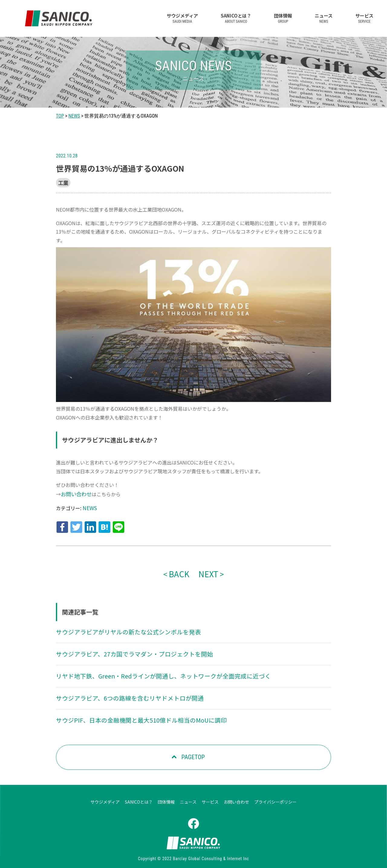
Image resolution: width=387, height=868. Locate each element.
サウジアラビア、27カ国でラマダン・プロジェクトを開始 (127, 648)
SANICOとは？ (236, 18)
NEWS (74, 116)
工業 (63, 182)
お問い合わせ (75, 493)
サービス (364, 18)
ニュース (324, 18)
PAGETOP (193, 749)
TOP (60, 116)
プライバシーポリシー (275, 794)
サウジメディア (182, 18)
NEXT (207, 569)
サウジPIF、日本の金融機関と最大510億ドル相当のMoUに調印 (133, 712)
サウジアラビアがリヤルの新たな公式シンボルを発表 (121, 627)
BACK (180, 569)
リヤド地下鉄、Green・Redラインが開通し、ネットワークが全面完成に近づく (153, 669)
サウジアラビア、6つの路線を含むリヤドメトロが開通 (122, 691)
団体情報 (283, 18)
